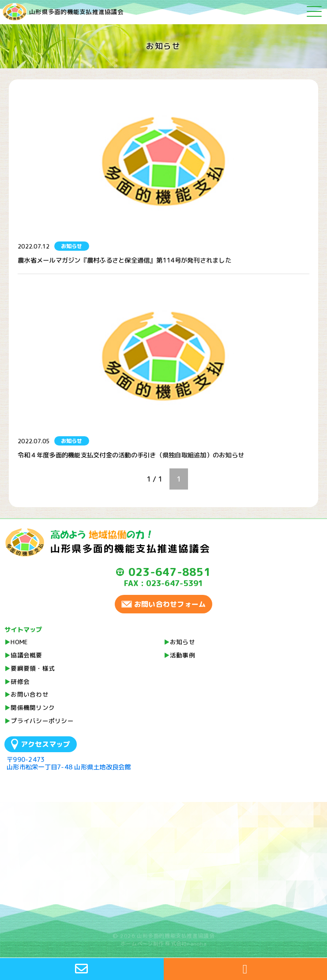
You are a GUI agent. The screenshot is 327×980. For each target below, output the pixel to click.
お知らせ (182, 642)
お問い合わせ (30, 694)
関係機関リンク (33, 707)
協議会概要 (26, 655)
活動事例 (182, 655)
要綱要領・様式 (33, 668)
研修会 (20, 681)
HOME (19, 642)
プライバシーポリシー (42, 721)
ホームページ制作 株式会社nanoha (163, 944)
